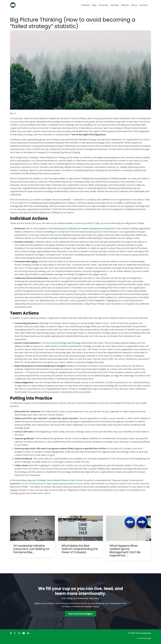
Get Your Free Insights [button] (80, 614)
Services (115, 5)
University (103, 5)
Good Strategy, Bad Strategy (66, 343)
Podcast (86, 5)
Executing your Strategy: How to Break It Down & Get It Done (52, 480)
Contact (143, 5)
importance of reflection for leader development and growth (84, 228)
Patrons (125, 5)
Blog (94, 5)
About (134, 5)
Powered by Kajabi (144, 638)
